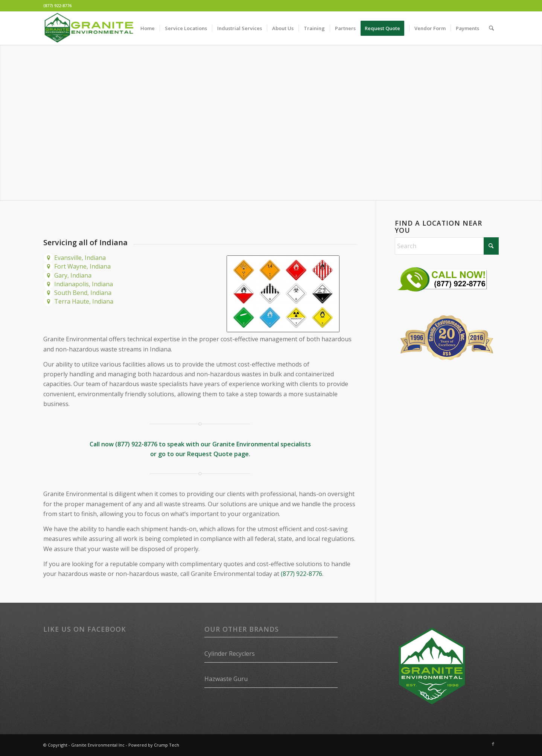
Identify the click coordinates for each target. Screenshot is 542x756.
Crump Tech (167, 745)
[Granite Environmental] (89, 28)
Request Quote (210, 454)
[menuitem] (148, 28)
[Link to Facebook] (493, 744)
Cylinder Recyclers (230, 654)
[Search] (491, 28)
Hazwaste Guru (226, 679)
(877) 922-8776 (57, 5)
